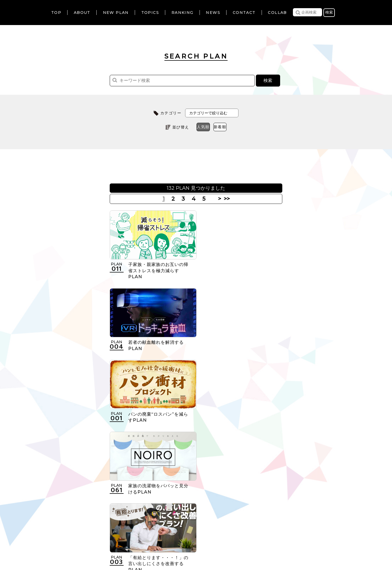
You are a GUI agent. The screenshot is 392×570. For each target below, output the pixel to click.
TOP (56, 13)
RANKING (183, 13)
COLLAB (277, 13)
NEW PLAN (116, 13)
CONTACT (244, 13)
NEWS (213, 13)
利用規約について (126, 537)
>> (226, 199)
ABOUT (82, 13)
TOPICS (150, 13)
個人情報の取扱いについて (178, 537)
